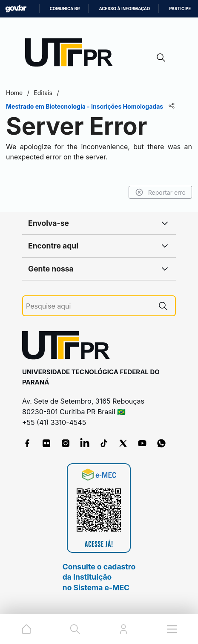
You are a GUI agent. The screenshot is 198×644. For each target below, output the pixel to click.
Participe (180, 9)
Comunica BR (65, 9)
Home (14, 93)
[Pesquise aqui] (89, 306)
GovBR (16, 9)
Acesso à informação (124, 9)
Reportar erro (160, 192)
